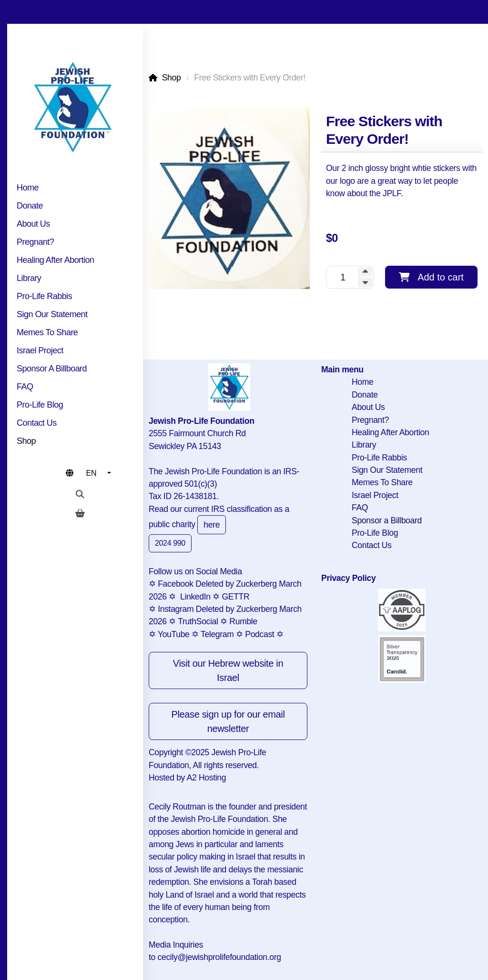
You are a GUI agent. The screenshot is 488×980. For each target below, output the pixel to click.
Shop (172, 78)
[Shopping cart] (80, 513)
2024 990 (170, 543)
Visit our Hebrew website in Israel (228, 670)
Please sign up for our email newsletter (228, 721)
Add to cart (431, 277)
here (212, 525)
